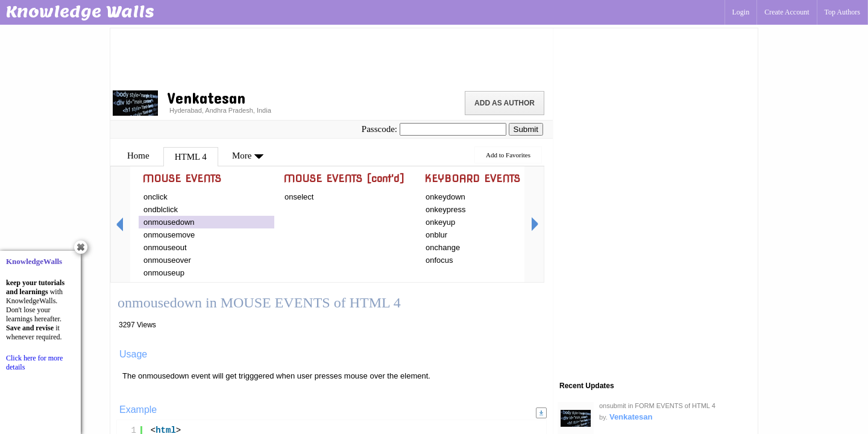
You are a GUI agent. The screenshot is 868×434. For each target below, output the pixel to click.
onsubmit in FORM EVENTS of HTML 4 (657, 406)
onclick (156, 197)
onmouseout (165, 247)
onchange (443, 247)
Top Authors (843, 12)
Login (741, 12)
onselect (299, 197)
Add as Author (505, 103)
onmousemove (169, 235)
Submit (526, 129)
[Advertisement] (332, 57)
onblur (436, 235)
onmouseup (164, 273)
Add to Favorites (508, 155)
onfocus (439, 260)
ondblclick (161, 209)
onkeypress (445, 209)
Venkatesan (631, 417)
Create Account (787, 12)
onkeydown (445, 197)
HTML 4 (191, 157)
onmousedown (169, 222)
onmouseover (167, 260)
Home (138, 156)
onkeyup (440, 222)
